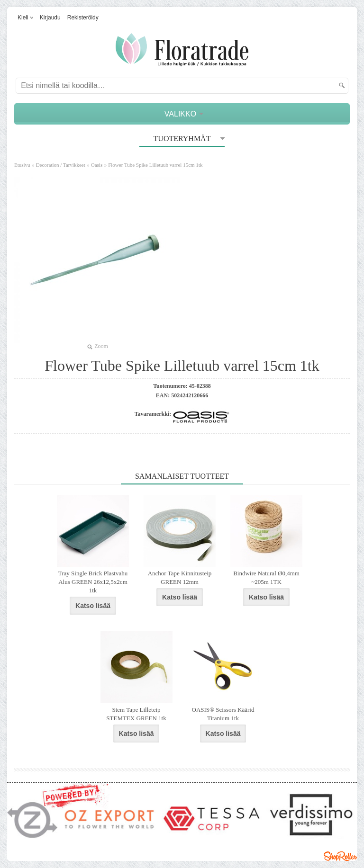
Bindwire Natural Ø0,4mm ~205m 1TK (266, 577)
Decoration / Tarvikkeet (61, 165)
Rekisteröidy (83, 18)
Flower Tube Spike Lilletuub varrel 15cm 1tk (155, 165)
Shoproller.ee (340, 856)
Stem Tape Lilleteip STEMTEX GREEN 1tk (136, 714)
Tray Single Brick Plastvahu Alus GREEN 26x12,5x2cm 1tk (93, 582)
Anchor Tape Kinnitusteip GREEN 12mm (180, 577)
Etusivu (22, 165)
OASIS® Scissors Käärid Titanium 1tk (223, 714)
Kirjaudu (50, 18)
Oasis (97, 165)
